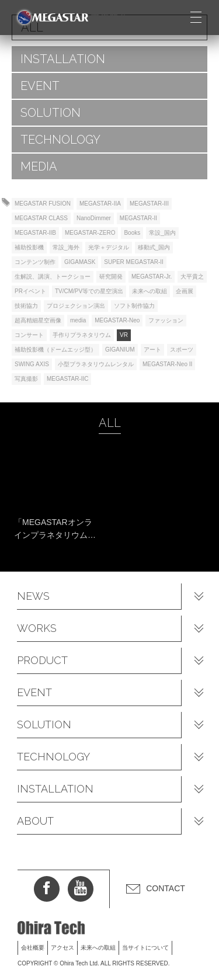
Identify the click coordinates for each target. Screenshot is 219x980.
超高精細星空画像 (38, 320)
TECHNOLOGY (60, 140)
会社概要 (33, 948)
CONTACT (166, 888)
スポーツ (182, 350)
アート (152, 350)
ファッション (166, 320)
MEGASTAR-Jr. (152, 277)
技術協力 (26, 306)
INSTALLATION (63, 59)
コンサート (29, 335)
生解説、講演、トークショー (53, 277)
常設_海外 (66, 247)
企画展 (185, 291)
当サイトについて (145, 948)
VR (124, 335)
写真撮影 (26, 379)
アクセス (62, 948)
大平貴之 (192, 277)
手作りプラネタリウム (82, 335)
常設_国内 (162, 233)
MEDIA (39, 166)
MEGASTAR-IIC (67, 379)
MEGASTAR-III (149, 204)
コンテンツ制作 (35, 262)
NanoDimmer (94, 218)
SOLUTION (51, 113)
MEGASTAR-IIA (100, 204)
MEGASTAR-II (138, 218)
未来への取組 (150, 291)
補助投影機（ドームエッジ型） (55, 350)
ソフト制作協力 (134, 306)
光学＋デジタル (109, 247)
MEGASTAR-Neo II (167, 364)
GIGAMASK (80, 262)
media (78, 320)
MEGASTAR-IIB (35, 233)
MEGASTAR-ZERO (90, 233)
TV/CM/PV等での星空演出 (89, 291)
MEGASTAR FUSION (43, 204)
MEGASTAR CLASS (41, 218)
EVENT (40, 86)
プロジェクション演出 (76, 306)
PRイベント (30, 291)
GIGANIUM (120, 350)
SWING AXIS (32, 364)
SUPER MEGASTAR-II (134, 262)
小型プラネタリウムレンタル (96, 364)
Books (132, 233)
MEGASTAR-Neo (117, 320)
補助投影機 (29, 247)
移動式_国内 (154, 247)
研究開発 (111, 277)
